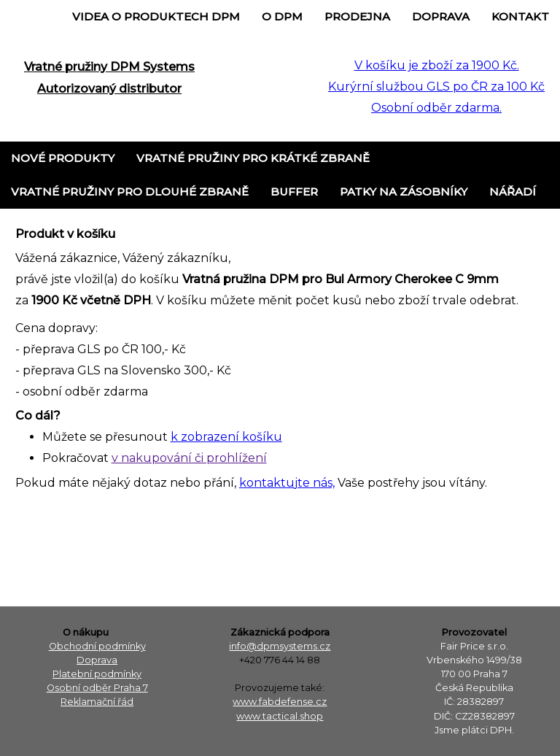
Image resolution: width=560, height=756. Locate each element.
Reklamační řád (97, 702)
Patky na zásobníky (404, 192)
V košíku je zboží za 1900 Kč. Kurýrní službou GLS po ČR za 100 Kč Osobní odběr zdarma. (436, 86)
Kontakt (520, 16)
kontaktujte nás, (287, 483)
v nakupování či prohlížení (189, 458)
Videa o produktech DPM (156, 16)
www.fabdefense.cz (280, 702)
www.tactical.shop (280, 716)
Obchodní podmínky (97, 646)
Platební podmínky (97, 674)
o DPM (282, 16)
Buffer (294, 192)
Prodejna (357, 16)
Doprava (441, 16)
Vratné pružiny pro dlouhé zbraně (130, 192)
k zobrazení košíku (226, 437)
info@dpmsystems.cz (280, 646)
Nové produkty (63, 158)
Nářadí (513, 192)
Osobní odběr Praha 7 (97, 688)
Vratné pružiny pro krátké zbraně (253, 158)
